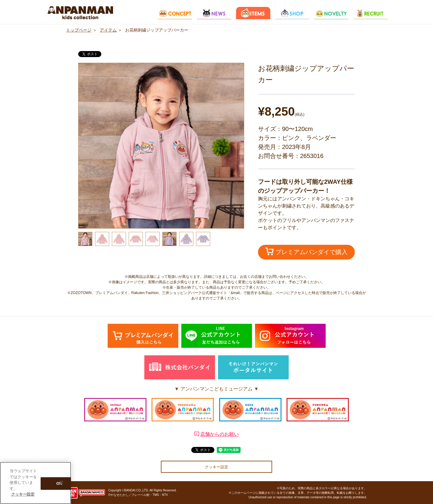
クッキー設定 (216, 467)
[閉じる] (61, 484)
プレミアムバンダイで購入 (306, 251)
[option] (161, 146)
